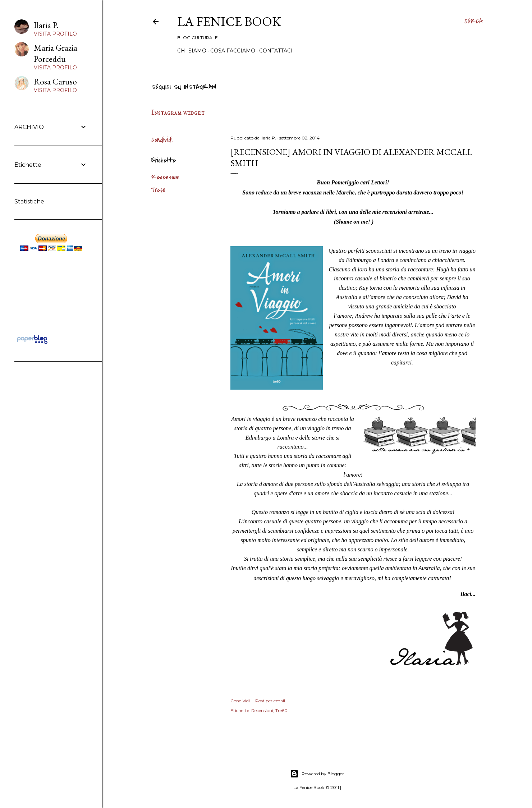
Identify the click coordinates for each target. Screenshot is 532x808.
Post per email (270, 701)
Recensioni (165, 177)
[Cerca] (474, 22)
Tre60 (158, 190)
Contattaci (276, 51)
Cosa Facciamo (233, 51)
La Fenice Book (229, 21)
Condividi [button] (162, 140)
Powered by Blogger (317, 774)
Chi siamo (192, 51)
